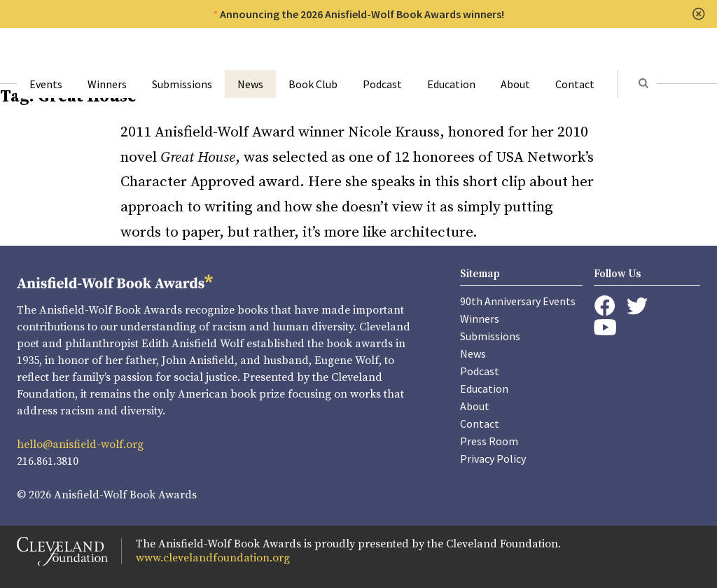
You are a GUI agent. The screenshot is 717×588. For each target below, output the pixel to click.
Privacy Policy (493, 458)
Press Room (489, 441)
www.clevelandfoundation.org (213, 558)
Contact (575, 84)
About (515, 84)
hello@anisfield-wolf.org (80, 444)
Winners (107, 84)
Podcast (382, 84)
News (250, 84)
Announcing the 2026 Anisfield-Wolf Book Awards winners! (362, 14)
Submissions (182, 84)
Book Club (313, 84)
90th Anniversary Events (518, 301)
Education (451, 84)
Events (46, 84)
